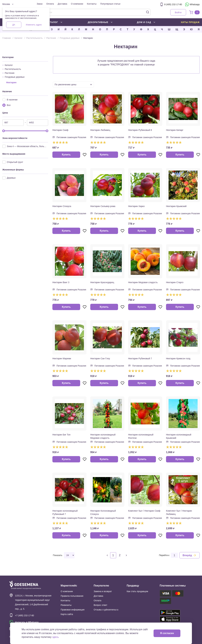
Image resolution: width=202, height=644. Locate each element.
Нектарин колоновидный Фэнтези (141, 436)
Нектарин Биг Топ (61, 435)
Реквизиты (66, 605)
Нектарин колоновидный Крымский (179, 436)
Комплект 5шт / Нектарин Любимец (179, 512)
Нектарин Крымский (176, 206)
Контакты (92, 4)
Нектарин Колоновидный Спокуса (103, 512)
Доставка (62, 4)
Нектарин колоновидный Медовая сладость (103, 436)
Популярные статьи (110, 4)
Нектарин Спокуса (62, 206)
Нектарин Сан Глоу (100, 358)
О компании (77, 4)
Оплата (50, 4)
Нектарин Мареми (62, 358)
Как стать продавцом (137, 591)
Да (14, 25)
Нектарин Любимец (100, 130)
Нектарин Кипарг (175, 130)
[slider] (3, 131)
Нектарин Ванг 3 (61, 282)
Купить (66, 155)
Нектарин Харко (136, 206)
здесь (56, 637)
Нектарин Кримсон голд (178, 358)
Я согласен (167, 633)
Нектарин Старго (175, 282)
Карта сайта (67, 614)
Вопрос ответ (101, 605)
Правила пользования (72, 596)
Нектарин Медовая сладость (143, 282)
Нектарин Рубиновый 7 (140, 358)
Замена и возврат (103, 591)
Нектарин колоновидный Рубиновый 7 (65, 512)
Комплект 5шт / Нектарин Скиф (144, 511)
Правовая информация (73, 610)
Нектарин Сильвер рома (103, 206)
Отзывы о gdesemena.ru (106, 610)
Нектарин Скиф (60, 130)
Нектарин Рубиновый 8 (140, 130)
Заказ (40, 4)
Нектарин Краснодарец (102, 282)
